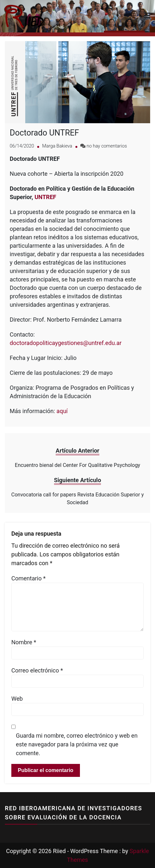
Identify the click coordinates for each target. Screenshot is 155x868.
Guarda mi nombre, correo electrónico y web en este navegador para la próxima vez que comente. (77, 744)
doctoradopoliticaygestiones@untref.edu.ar (66, 343)
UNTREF (45, 197)
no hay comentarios (107, 146)
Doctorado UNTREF (44, 133)
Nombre (24, 642)
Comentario (28, 578)
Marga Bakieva (57, 146)
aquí (62, 411)
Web (17, 699)
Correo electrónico (37, 670)
